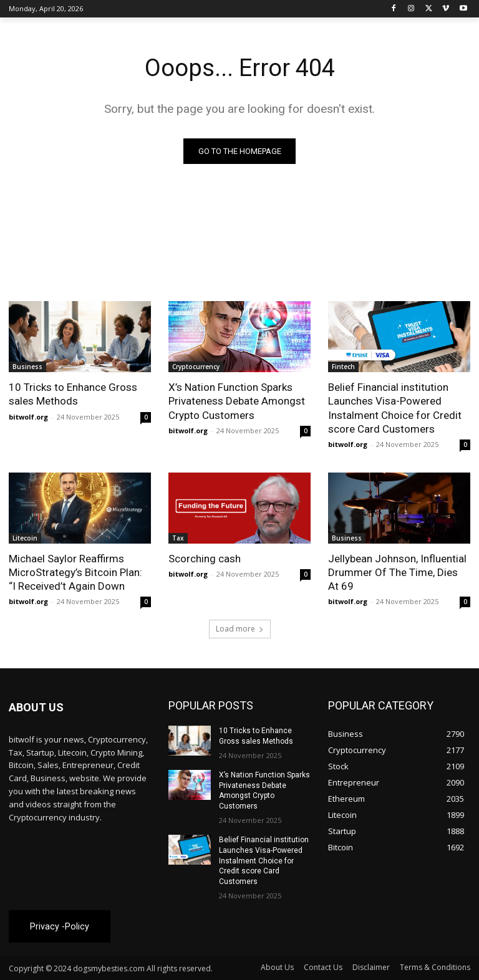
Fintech (343, 367)
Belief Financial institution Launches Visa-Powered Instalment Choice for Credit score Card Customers (395, 408)
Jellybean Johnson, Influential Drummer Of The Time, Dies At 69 (397, 572)
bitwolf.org (28, 417)
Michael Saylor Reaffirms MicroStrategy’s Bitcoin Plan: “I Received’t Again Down (75, 572)
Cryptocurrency (196, 367)
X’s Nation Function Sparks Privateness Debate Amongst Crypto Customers (237, 401)
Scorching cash (205, 559)
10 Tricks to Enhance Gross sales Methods (73, 394)
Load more (240, 629)
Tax (178, 538)
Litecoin (25, 538)
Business (27, 367)
